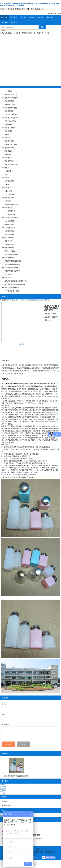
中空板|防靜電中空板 (12, 291)
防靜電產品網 (9, 244)
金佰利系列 (8, 278)
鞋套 (6, 174)
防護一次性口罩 (10, 251)
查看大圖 (21, 344)
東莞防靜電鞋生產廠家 (12, 271)
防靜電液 (8, 188)
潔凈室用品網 (9, 238)
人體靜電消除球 (10, 231)
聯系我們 (14, 23)
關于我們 (14, 17)
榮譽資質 (3, 789)
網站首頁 (5, 17)
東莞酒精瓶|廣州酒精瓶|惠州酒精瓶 (37, 300)
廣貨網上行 (8, 241)
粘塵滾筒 (8, 138)
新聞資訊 (32, 17)
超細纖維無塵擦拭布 (11, 98)
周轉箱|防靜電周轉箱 (12, 288)
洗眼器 (7, 168)
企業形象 (3, 787)
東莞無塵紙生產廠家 (11, 268)
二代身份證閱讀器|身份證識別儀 (16, 281)
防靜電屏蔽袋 (9, 161)
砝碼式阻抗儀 (9, 224)
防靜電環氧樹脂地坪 (11, 204)
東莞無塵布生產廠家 (11, 254)
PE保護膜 (8, 171)
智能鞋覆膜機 (9, 234)
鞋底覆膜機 (8, 274)
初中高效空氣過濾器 (11, 164)
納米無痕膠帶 (9, 198)
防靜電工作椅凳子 (11, 128)
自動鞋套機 (8, 191)
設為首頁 (50, 13)
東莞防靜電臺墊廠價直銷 (13, 261)
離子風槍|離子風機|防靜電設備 (15, 284)
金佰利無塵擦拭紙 (11, 114)
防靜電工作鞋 (9, 111)
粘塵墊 (7, 134)
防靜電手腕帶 (9, 141)
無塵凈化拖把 (9, 181)
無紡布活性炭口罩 (11, 94)
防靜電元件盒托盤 (11, 144)
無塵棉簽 (8, 154)
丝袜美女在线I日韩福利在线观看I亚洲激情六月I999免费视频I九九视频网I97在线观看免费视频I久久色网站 (30, 4)
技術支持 (41, 17)
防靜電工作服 (9, 101)
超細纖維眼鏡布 (10, 148)
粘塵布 (7, 178)
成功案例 (50, 17)
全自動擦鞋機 (9, 194)
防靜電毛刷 (8, 158)
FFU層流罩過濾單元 (11, 218)
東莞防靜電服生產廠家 (12, 264)
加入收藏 (58, 13)
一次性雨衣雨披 (10, 214)
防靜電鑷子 (8, 151)
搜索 (42, 27)
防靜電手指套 (9, 124)
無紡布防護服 (9, 221)
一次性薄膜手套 (10, 211)
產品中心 (23, 17)
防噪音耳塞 (8, 208)
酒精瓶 (7, 184)
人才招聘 (3, 793)
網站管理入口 (37, 857)
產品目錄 (15, 300)
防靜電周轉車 (9, 258)
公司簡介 (3, 785)
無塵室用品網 (9, 248)
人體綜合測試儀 (10, 228)
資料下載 (5, 23)
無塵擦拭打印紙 (10, 104)
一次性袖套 (8, 91)
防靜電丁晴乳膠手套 (11, 118)
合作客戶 (3, 791)
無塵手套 (8, 201)
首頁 (9, 300)
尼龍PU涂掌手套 (10, 121)
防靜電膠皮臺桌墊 (11, 108)
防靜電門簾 (8, 131)
